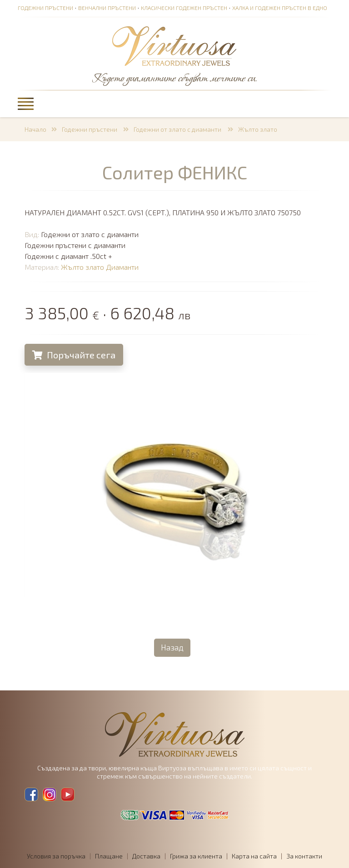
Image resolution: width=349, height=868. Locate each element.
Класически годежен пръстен (184, 8)
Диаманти (124, 267)
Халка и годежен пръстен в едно (280, 8)
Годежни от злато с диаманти (178, 129)
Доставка (146, 856)
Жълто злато (258, 129)
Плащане (109, 856)
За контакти (304, 856)
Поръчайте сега (76, 355)
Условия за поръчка (56, 856)
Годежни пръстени (45, 8)
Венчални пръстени (107, 8)
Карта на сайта (254, 856)
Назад (172, 647)
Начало (35, 129)
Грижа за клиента (196, 856)
